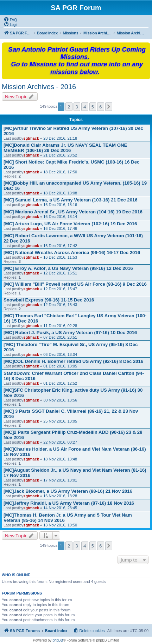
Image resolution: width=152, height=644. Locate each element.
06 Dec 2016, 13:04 (60, 354)
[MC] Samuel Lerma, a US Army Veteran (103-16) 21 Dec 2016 (71, 200)
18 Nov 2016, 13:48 (60, 459)
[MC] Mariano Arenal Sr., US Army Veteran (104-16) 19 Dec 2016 (73, 212)
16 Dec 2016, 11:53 (60, 257)
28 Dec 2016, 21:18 (60, 138)
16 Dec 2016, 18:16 (60, 205)
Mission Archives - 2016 (39, 87)
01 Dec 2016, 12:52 (60, 383)
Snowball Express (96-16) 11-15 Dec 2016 (49, 300)
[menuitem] (10, 19)
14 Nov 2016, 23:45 (60, 508)
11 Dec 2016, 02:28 (60, 326)
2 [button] (69, 107)
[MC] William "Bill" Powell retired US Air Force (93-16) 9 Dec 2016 (75, 284)
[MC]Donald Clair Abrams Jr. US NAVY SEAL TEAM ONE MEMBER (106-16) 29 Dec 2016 (65, 148)
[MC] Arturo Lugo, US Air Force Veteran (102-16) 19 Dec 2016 (70, 224)
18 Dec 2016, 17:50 (60, 172)
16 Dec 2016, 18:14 (60, 217)
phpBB (58, 640)
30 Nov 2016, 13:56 (60, 400)
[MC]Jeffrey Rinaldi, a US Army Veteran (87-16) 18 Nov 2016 (69, 503)
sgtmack (31, 138)
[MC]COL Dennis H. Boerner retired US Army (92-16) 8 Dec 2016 (73, 361)
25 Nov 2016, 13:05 (60, 421)
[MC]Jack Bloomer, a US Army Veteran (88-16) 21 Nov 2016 (68, 491)
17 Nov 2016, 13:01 (60, 480)
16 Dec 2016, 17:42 (60, 246)
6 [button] (100, 107)
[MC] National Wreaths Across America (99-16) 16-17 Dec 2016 (72, 253)
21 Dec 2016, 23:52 (60, 155)
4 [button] (85, 107)
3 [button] (77, 107)
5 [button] (93, 107)
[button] (109, 107)
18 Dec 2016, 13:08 (60, 193)
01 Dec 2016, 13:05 (60, 366)
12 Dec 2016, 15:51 (60, 273)
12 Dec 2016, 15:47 (60, 289)
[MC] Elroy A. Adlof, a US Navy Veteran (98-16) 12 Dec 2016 (68, 268)
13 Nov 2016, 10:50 (60, 525)
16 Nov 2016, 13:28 (60, 496)
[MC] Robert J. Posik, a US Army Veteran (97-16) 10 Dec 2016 (70, 333)
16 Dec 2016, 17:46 (60, 228)
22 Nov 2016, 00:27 (60, 442)
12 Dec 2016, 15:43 (60, 305)
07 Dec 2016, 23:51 (60, 337)
